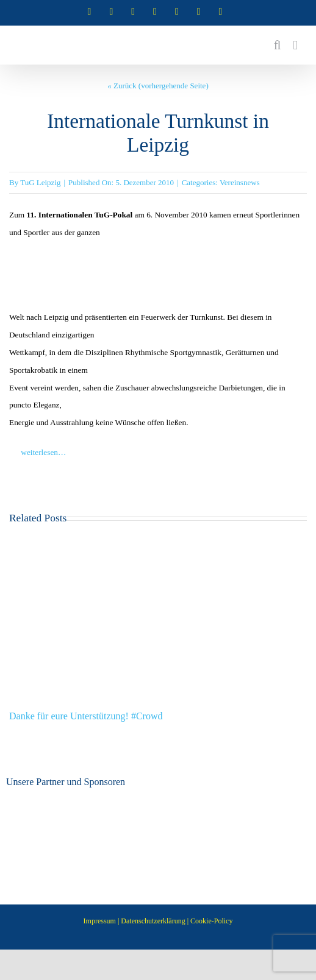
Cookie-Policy (211, 921)
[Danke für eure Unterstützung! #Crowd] (158, 539)
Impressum (100, 921)
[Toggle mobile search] (278, 45)
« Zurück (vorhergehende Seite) (158, 86)
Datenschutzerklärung (153, 921)
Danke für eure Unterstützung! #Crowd (86, 716)
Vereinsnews (240, 182)
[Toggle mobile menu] (295, 45)
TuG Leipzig (40, 182)
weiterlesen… (38, 452)
